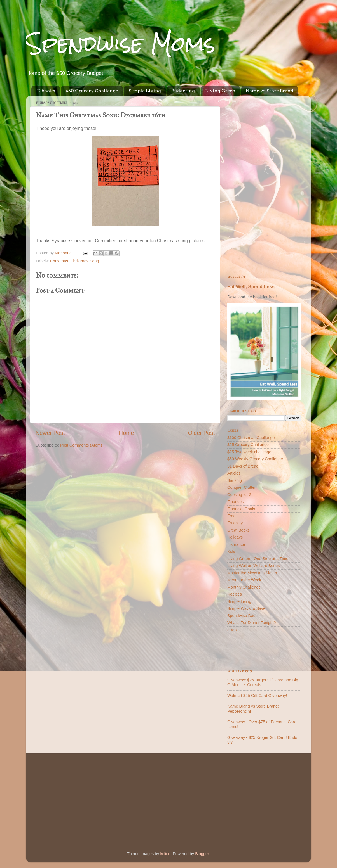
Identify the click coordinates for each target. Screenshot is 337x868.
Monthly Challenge (244, 587)
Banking (235, 480)
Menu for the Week (244, 580)
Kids (231, 551)
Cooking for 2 (239, 495)
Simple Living (145, 91)
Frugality (235, 523)
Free (231, 516)
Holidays (235, 537)
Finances (235, 502)
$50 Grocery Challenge (92, 91)
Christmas (59, 261)
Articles (234, 473)
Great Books (238, 530)
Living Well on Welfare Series (253, 566)
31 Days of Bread (243, 466)
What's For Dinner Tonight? (252, 623)
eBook (233, 630)
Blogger (202, 854)
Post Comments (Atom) (81, 445)
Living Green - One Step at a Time (258, 559)
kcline (165, 854)
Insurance (236, 544)
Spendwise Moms (121, 43)
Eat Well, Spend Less (251, 287)
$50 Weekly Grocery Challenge (255, 459)
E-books (46, 91)
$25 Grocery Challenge (248, 445)
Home (127, 433)
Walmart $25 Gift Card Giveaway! (257, 696)
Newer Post (50, 433)
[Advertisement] (264, 184)
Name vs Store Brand (270, 91)
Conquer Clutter (242, 487)
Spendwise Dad (241, 616)
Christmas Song (85, 261)
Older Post (201, 433)
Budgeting (183, 91)
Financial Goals (241, 509)
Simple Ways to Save (246, 608)
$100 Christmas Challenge (251, 438)
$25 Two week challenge (249, 452)
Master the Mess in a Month (252, 573)
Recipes (235, 594)
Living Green (220, 91)
